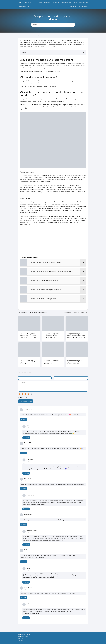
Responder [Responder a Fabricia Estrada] (24, 453)
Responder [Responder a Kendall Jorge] (24, 419)
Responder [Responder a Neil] (26, 438)
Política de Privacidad (24, 635)
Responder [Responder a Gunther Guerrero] (26, 545)
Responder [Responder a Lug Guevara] (26, 473)
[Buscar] (72, 24)
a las (25, 411)
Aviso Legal (21, 639)
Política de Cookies (23, 637)
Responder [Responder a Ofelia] (24, 562)
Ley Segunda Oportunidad (51, 2)
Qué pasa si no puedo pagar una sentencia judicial (33, 312)
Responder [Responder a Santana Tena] (24, 524)
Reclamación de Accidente (69, 2)
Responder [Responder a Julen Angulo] (24, 597)
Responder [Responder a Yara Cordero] (24, 489)
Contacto (73, 7)
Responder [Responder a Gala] (26, 618)
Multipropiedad (84, 2)
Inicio (40, 2)
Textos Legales (83, 7)
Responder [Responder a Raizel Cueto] (26, 509)
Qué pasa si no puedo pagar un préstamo (75, 312)
